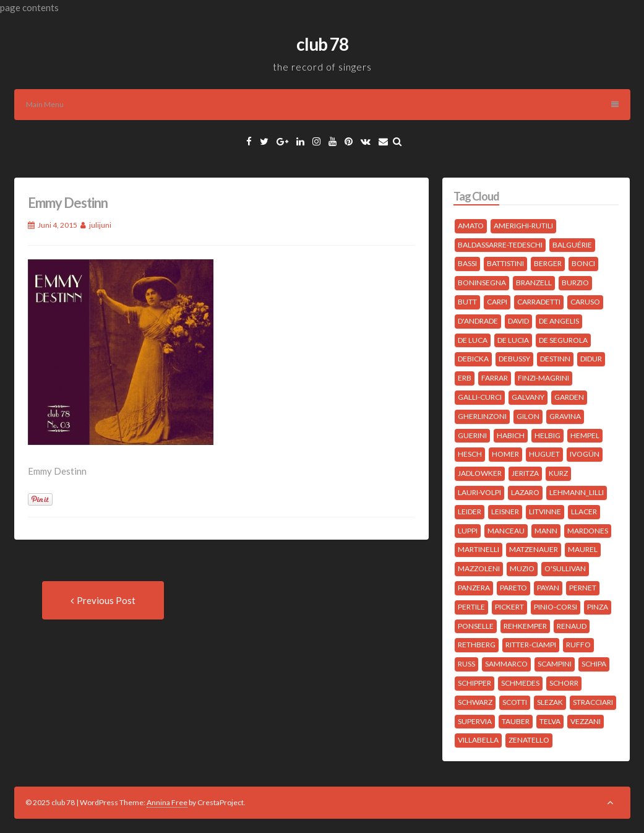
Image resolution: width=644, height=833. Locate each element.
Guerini (472, 435)
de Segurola (563, 340)
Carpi (497, 302)
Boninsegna (482, 283)
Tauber (516, 721)
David (518, 321)
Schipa (594, 664)
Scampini (555, 664)
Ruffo (578, 645)
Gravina (565, 416)
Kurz (558, 473)
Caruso (585, 302)
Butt (467, 302)
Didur (591, 359)
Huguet (544, 454)
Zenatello (529, 740)
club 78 (322, 44)
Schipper (474, 683)
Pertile (471, 607)
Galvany (528, 397)
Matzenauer (534, 549)
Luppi (468, 531)
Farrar (495, 378)
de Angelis (559, 321)
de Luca (473, 340)
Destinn (555, 359)
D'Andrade (478, 321)
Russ (466, 664)
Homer (505, 454)
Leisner (505, 511)
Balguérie (572, 245)
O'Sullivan (565, 568)
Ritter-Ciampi (531, 645)
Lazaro (525, 492)
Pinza (598, 607)
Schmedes (520, 683)
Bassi (467, 263)
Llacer (584, 511)
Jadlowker (480, 473)
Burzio (575, 283)
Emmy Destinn (68, 203)
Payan (548, 588)
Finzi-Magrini (543, 378)
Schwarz (475, 702)
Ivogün (585, 454)
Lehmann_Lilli (577, 492)
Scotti (515, 702)
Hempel (585, 435)
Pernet (583, 588)
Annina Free (167, 802)
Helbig (547, 435)
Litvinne (545, 511)
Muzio (522, 568)
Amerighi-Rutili (523, 226)
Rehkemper (525, 626)
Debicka (473, 359)
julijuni (100, 225)
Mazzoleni (479, 568)
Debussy (514, 359)
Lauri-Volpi (479, 492)
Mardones (588, 531)
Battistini (505, 263)
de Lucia (513, 340)
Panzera (474, 588)
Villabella (478, 740)
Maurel (583, 549)
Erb (465, 378)
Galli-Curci (480, 397)
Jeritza (525, 473)
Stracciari (593, 702)
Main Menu (322, 104)
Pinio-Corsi (556, 607)
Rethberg (477, 645)
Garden (569, 397)
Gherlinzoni (482, 416)
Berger (548, 263)
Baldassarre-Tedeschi (500, 245)
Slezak (550, 702)
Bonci (583, 263)
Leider (470, 511)
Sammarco (506, 664)
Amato (471, 226)
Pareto (513, 588)
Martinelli (479, 549)
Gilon (528, 416)
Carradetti (539, 302)
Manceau (506, 531)
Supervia (475, 721)
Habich (511, 435)
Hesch (470, 454)
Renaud (572, 626)
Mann (546, 531)
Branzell (534, 283)
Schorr (564, 683)
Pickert (509, 607)
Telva (550, 721)
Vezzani (586, 721)
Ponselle (476, 626)
